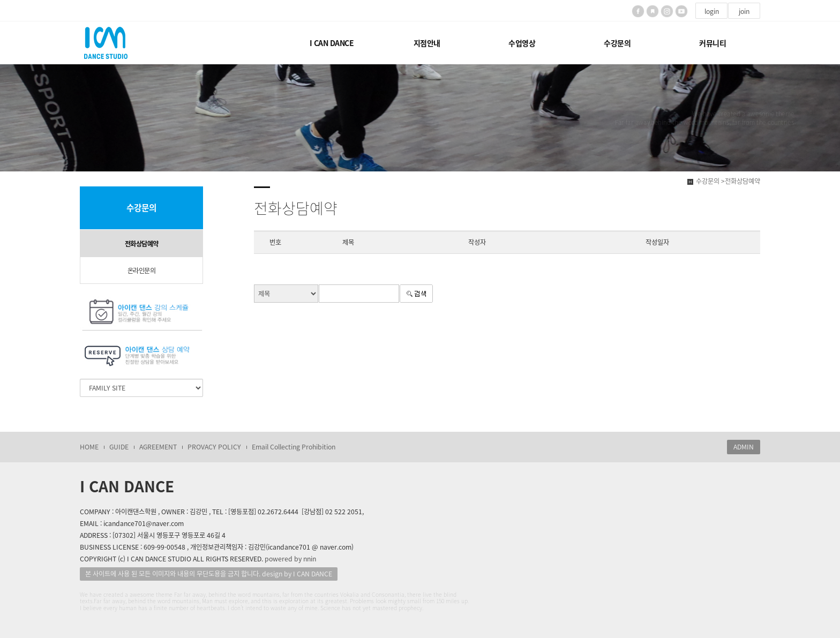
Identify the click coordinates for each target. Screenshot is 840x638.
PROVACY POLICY (214, 447)
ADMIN (744, 447)
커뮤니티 (712, 43)
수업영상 (522, 43)
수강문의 (617, 43)
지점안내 (427, 43)
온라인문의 (142, 271)
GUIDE (119, 447)
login (712, 11)
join (744, 11)
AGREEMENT (158, 447)
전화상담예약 (142, 244)
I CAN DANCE (332, 43)
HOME (89, 447)
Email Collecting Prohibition (294, 447)
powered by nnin (290, 559)
